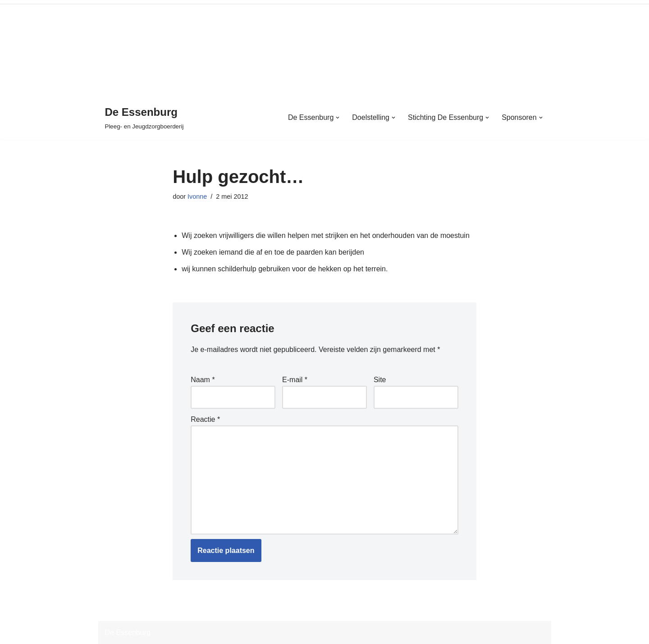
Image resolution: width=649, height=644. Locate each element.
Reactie (205, 419)
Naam (203, 380)
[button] (338, 118)
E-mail (295, 380)
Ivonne (197, 196)
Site (380, 380)
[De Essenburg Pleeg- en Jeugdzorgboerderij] (144, 117)
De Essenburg (128, 633)
